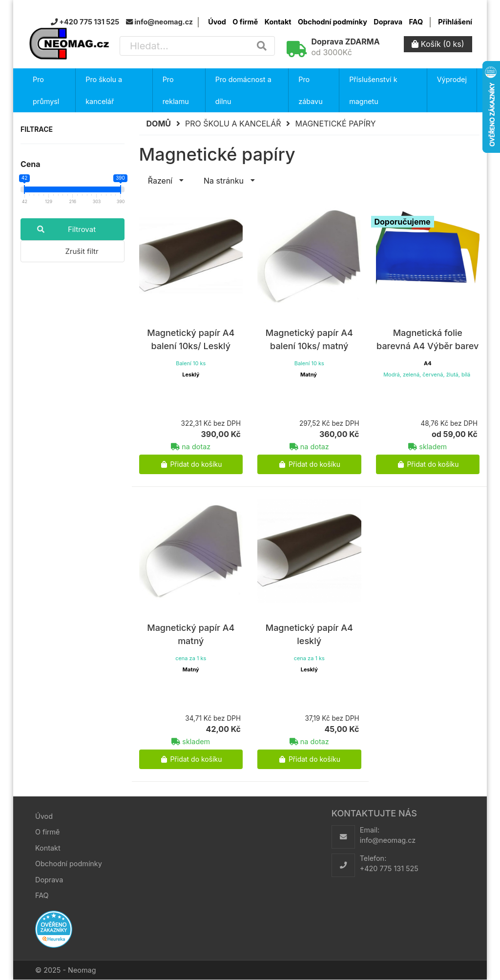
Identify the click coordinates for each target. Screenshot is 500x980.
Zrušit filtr (82, 251)
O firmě (245, 22)
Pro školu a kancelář (104, 90)
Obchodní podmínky (333, 22)
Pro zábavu (310, 90)
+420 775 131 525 (389, 868)
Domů (159, 124)
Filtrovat (58, 229)
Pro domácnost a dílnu (243, 90)
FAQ (416, 22)
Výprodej (452, 79)
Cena (31, 164)
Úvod (217, 22)
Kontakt (278, 22)
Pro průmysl (46, 90)
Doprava (388, 22)
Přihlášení (455, 22)
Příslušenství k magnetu (373, 90)
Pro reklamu (176, 90)
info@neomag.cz (388, 840)
